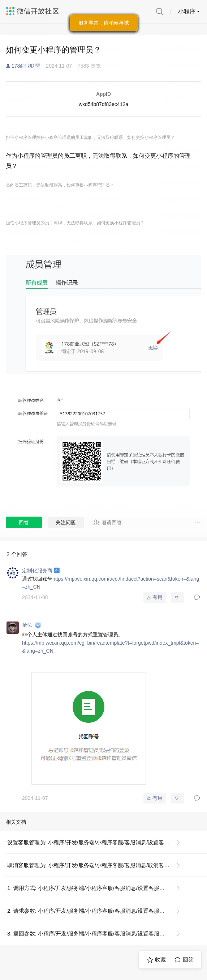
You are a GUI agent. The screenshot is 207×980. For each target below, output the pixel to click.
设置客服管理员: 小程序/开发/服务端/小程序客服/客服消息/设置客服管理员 (96, 842)
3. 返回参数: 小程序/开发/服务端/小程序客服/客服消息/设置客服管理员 (91, 934)
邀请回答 (107, 522)
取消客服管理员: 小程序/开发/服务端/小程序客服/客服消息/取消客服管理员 (96, 865)
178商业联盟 (26, 66)
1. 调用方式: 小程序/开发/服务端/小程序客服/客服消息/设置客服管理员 (91, 888)
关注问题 (66, 522)
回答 (24, 522)
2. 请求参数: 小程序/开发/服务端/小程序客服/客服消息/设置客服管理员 (91, 911)
